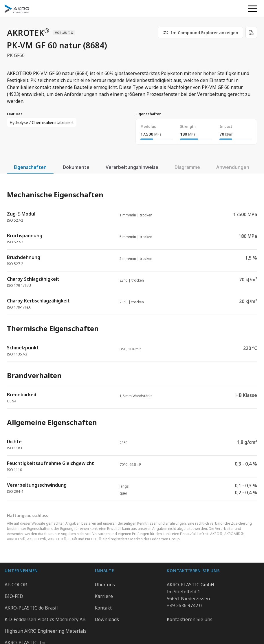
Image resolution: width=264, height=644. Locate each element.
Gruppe (62, 630)
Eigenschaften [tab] (30, 167)
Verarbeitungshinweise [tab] (132, 167)
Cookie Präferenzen (221, 630)
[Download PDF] (251, 32)
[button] (252, 9)
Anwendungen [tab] (233, 167)
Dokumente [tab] (76, 167)
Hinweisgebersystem (174, 630)
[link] (200, 32)
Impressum (129, 630)
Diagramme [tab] (187, 167)
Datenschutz (94, 630)
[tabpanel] (132, 341)
